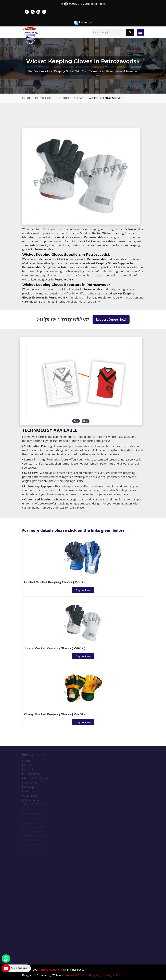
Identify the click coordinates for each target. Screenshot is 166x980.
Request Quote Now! (111, 319)
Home (27, 98)
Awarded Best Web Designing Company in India (94, 975)
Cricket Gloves (73, 98)
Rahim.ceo (83, 23)
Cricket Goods (46, 98)
